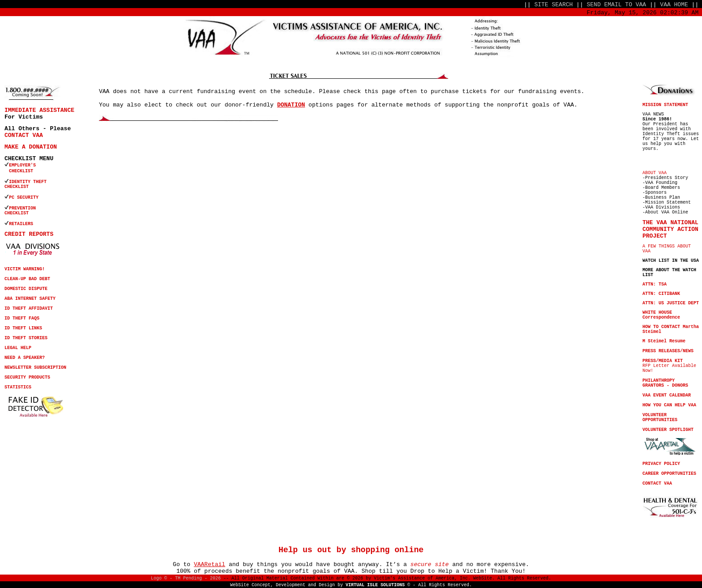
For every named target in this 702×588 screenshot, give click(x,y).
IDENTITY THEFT (28, 182)
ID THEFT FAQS (22, 318)
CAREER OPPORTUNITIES (669, 474)
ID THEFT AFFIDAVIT (29, 309)
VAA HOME (674, 5)
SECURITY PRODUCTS (27, 377)
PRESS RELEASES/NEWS (668, 351)
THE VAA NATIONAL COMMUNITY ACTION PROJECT (670, 229)
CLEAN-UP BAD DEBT (27, 279)
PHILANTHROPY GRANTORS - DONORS (665, 383)
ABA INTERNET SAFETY (30, 299)
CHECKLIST (17, 187)
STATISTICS (18, 387)
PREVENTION (24, 208)
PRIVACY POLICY (661, 464)
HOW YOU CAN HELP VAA (669, 405)
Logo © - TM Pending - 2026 (186, 578)
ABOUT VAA (655, 173)
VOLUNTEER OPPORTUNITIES (660, 418)
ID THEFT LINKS (23, 328)
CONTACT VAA (24, 135)
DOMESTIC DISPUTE (26, 289)
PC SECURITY (24, 198)
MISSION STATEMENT (665, 105)
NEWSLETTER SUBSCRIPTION (35, 368)
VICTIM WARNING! (25, 269)
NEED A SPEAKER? (25, 358)
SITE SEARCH (553, 5)
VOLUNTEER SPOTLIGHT (668, 430)
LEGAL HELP (18, 348)
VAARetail (210, 565)
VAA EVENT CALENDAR (667, 395)
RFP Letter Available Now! (669, 366)
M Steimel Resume (664, 341)
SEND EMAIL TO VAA (617, 5)
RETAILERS (21, 224)
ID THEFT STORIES (26, 338)
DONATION (291, 105)
